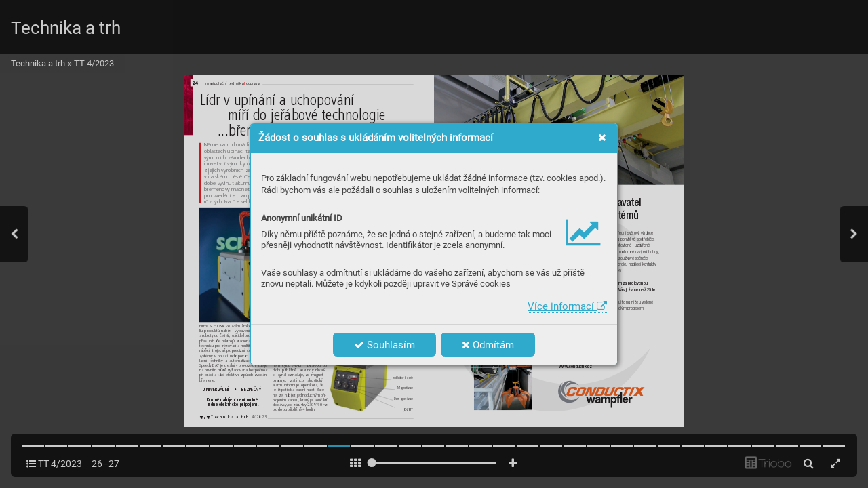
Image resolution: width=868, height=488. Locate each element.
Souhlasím (384, 345)
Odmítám (488, 345)
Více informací (567, 306)
